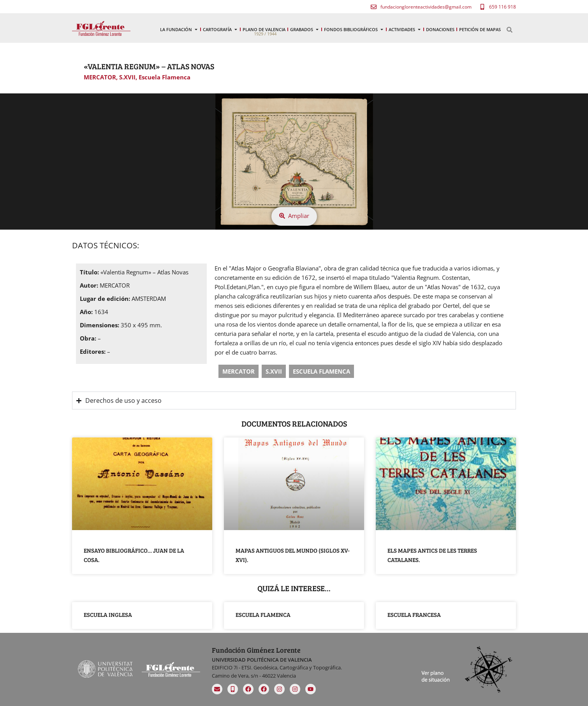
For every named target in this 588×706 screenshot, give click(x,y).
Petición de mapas (480, 29)
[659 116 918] (482, 7)
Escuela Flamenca (165, 77)
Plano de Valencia (264, 29)
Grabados (305, 29)
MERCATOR (100, 77)
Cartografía (220, 29)
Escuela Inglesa (108, 615)
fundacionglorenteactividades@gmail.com (426, 7)
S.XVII (127, 77)
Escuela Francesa (414, 615)
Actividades (405, 29)
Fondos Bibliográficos (354, 29)
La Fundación (179, 29)
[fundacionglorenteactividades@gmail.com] (374, 7)
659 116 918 (503, 7)
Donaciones (440, 29)
